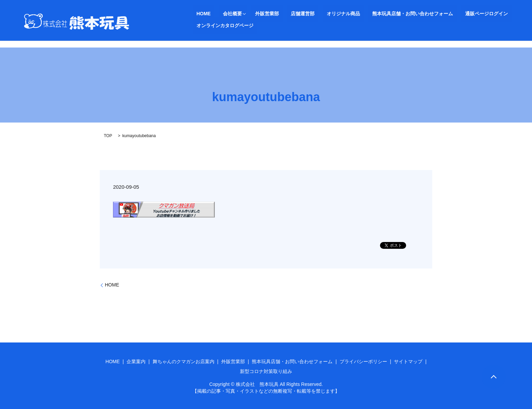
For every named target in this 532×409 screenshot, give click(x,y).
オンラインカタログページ (497, 14)
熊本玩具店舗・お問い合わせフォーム (376, 14)
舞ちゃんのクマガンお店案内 (184, 361)
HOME (200, 14)
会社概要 (221, 14)
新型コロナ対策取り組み (266, 371)
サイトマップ (408, 361)
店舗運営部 (281, 14)
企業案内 (136, 361)
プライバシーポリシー (363, 361)
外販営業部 (252, 14)
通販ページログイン (442, 14)
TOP (108, 136)
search (198, 25)
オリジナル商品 (314, 14)
